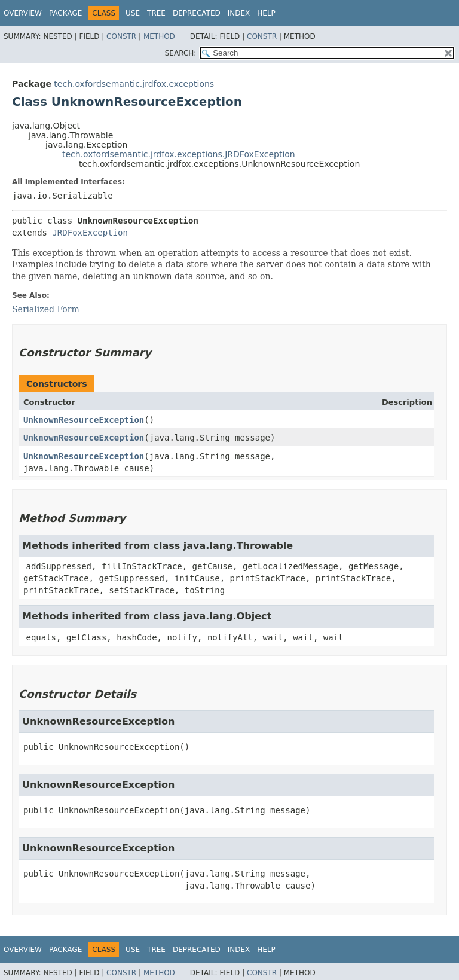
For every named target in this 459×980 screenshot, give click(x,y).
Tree (156, 13)
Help (266, 13)
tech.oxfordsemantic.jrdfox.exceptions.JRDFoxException (179, 154)
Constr (121, 36)
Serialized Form (46, 309)
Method (159, 36)
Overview (23, 13)
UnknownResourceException (84, 420)
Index (239, 13)
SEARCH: (181, 53)
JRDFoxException (90, 233)
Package (65, 13)
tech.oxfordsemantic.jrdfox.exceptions (134, 84)
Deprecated (197, 13)
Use (133, 13)
